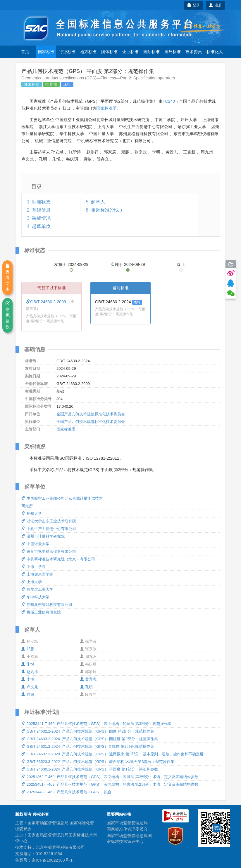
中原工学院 (33, 567)
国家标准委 (106, 108)
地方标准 (88, 52)
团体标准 (109, 52)
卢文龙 (30, 687)
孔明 (86, 687)
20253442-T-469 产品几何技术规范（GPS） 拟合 (66, 792)
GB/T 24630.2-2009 (47, 302)
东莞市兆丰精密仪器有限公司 (49, 551)
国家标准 (46, 52)
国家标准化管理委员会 (127, 829)
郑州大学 (32, 514)
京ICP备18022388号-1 (52, 860)
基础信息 (41, 210)
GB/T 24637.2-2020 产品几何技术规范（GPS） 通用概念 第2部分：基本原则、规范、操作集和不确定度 (112, 754)
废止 (181, 264)
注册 (215, 5)
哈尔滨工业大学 (37, 589)
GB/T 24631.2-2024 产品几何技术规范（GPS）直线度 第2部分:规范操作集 (88, 746)
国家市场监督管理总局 (127, 823)
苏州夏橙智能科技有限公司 (47, 605)
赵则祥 (30, 672)
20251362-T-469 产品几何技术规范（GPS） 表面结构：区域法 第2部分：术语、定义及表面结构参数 (110, 777)
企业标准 (130, 52)
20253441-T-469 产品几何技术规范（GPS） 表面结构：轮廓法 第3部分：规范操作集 (97, 724)
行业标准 (67, 52)
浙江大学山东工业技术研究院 (49, 521)
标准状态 (41, 202)
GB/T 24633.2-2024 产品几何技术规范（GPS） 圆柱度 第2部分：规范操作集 (90, 739)
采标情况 (41, 218)
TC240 (169, 101)
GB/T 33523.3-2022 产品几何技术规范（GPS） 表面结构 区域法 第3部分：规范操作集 (98, 762)
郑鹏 (28, 649)
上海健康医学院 (37, 574)
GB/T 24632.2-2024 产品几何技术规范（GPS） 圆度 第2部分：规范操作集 (88, 731)
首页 (25, 52)
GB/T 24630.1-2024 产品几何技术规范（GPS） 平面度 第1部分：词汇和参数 (90, 769)
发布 (71, 264)
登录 (194, 5)
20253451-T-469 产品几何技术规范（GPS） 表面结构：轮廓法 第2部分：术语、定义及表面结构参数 (110, 784)
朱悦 (28, 664)
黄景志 (88, 679)
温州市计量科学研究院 (43, 536)
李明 (28, 679)
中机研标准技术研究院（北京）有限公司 (58, 559)
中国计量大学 (35, 544)
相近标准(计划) (107, 210)
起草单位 (41, 226)
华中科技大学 (35, 597)
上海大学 (32, 582)
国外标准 (173, 52)
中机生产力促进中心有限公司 (49, 529)
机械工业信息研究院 (41, 612)
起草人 (98, 202)
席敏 (28, 694)
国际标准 (152, 52)
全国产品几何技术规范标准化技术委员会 (91, 414)
